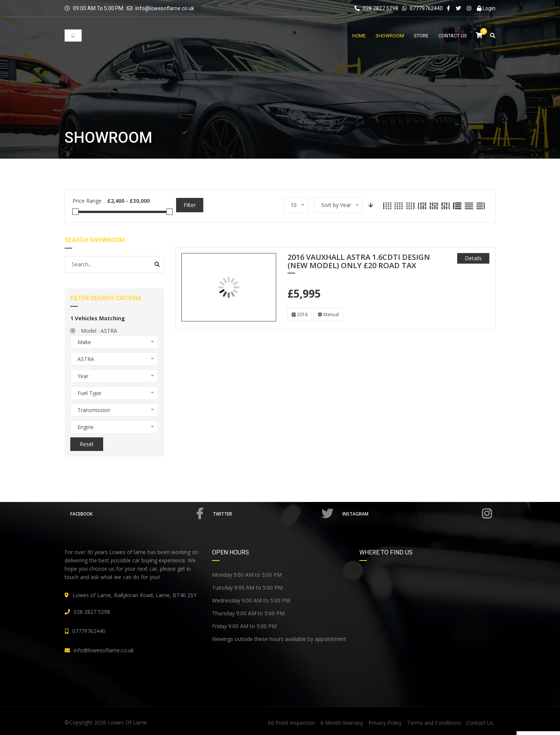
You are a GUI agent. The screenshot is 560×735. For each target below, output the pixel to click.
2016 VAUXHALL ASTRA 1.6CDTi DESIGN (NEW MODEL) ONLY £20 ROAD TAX (359, 262)
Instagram (418, 514)
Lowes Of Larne (127, 722)
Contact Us (480, 723)
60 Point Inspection (292, 723)
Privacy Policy (385, 723)
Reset (87, 444)
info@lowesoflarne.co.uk (165, 8)
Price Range (87, 201)
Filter (190, 205)
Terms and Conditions (434, 723)
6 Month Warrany (342, 723)
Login (486, 8)
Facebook (138, 514)
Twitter (275, 514)
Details (473, 258)
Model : (94, 331)
